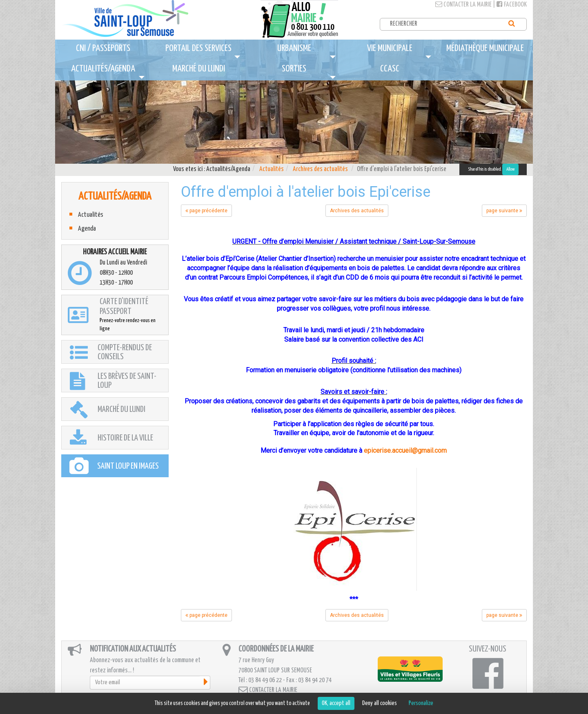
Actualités (272, 169)
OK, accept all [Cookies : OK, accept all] (336, 703)
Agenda (87, 229)
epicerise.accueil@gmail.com (405, 450)
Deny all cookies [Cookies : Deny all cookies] (380, 703)
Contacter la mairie (463, 5)
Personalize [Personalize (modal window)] (421, 703)
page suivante (504, 211)
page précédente (206, 211)
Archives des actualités (320, 169)
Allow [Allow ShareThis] (510, 169)
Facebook (512, 5)
